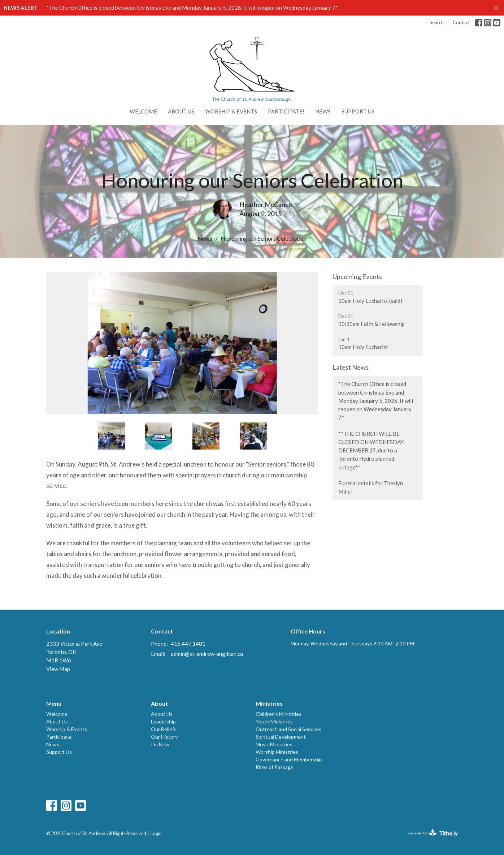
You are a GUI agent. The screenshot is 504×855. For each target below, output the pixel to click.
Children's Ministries (279, 714)
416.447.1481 (188, 644)
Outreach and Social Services (288, 729)
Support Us (358, 111)
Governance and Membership (289, 759)
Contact (461, 22)
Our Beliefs (164, 729)
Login (156, 833)
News (323, 111)
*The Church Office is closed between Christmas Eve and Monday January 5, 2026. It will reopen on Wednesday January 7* (192, 8)
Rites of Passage (275, 767)
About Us (181, 111)
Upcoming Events (357, 276)
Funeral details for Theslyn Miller (371, 487)
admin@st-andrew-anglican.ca (207, 654)
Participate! (286, 111)
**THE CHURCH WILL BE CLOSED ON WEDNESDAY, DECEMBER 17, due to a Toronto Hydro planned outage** (371, 450)
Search (437, 22)
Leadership (163, 721)
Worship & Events (231, 111)
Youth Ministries (274, 721)
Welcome (143, 111)
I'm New (160, 744)
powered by (433, 833)
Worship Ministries (277, 752)
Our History (164, 737)
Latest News (351, 367)
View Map (58, 669)
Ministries (269, 703)
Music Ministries (274, 744)
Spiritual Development (281, 737)
